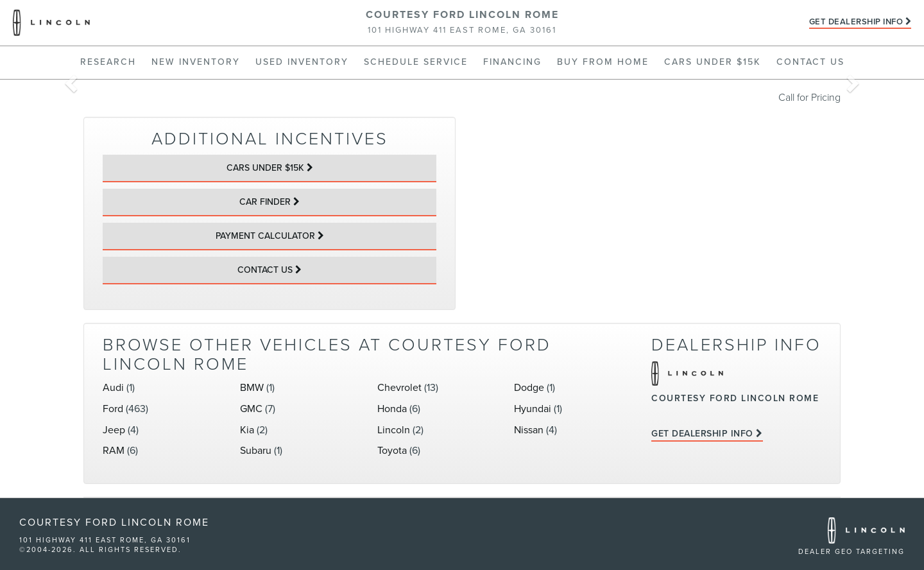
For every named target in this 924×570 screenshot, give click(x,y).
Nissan (529, 430)
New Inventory (196, 62)
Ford (113, 409)
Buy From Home (603, 62)
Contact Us (810, 62)
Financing (512, 62)
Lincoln (394, 430)
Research (108, 62)
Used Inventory (302, 62)
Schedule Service (416, 62)
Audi (113, 388)
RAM (114, 451)
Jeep (114, 430)
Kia (247, 430)
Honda (392, 409)
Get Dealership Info (856, 22)
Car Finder (265, 202)
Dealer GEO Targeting (851, 552)
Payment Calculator (265, 236)
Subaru (256, 451)
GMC (251, 409)
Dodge (529, 388)
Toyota (392, 451)
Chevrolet (399, 388)
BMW (252, 388)
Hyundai (533, 409)
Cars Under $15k (713, 62)
